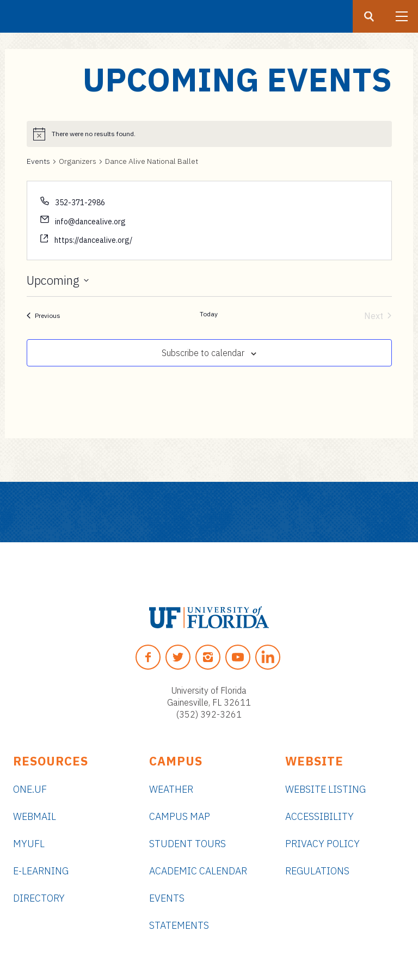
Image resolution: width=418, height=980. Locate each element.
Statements (179, 925)
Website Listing (325, 789)
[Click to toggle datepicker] (58, 280)
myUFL (29, 844)
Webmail (35, 816)
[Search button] (369, 16)
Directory (39, 898)
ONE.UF (30, 789)
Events (38, 161)
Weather (171, 789)
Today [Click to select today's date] (209, 314)
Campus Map (180, 816)
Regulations (317, 871)
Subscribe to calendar (203, 353)
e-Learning (41, 871)
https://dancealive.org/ (93, 240)
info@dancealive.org (90, 222)
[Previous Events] (44, 316)
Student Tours (188, 844)
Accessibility (319, 816)
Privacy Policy (322, 844)
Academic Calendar (198, 871)
